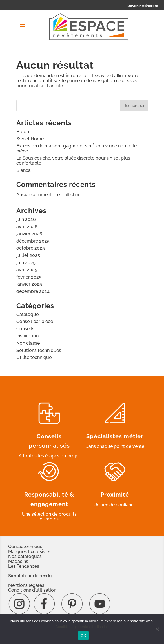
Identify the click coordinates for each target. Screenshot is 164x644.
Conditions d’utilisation (32, 590)
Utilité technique (34, 357)
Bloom (24, 132)
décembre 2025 (33, 241)
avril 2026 (27, 227)
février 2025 (29, 277)
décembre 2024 (33, 291)
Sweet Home (30, 139)
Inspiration (27, 336)
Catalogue (27, 314)
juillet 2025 (28, 255)
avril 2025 (27, 270)
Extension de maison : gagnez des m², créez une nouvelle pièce (77, 148)
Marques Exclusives (29, 552)
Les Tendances (24, 566)
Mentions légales (26, 585)
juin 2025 (26, 263)
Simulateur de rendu (30, 576)
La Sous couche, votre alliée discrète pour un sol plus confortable (73, 161)
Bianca (24, 170)
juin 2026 (26, 219)
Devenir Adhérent (143, 6)
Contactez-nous (25, 547)
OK (83, 636)
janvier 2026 (29, 234)
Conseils (25, 329)
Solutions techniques (39, 350)
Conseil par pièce (35, 321)
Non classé (28, 343)
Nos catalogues (25, 556)
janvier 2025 (29, 284)
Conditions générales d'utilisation (82, 627)
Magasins (18, 561)
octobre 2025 (31, 248)
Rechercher (134, 106)
